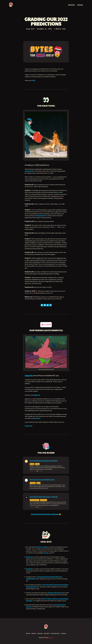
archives (80, 5)
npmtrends (40, 633)
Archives (28, 633)
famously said (29, 171)
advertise (71, 5)
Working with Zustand (55, 593)
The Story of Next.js (42, 547)
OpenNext (29, 569)
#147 (34, 80)
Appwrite (29, 375)
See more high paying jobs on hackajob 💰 (46, 514)
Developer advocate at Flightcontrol (42, 480)
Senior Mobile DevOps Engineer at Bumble (44, 461)
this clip (46, 553)
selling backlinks (41, 216)
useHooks (64, 633)
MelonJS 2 (29, 557)
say (59, 192)
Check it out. (29, 426)
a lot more (37, 418)
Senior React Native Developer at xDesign (44, 497)
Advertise (34, 633)
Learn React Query (55, 633)
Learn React (47, 633)
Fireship (51, 637)
